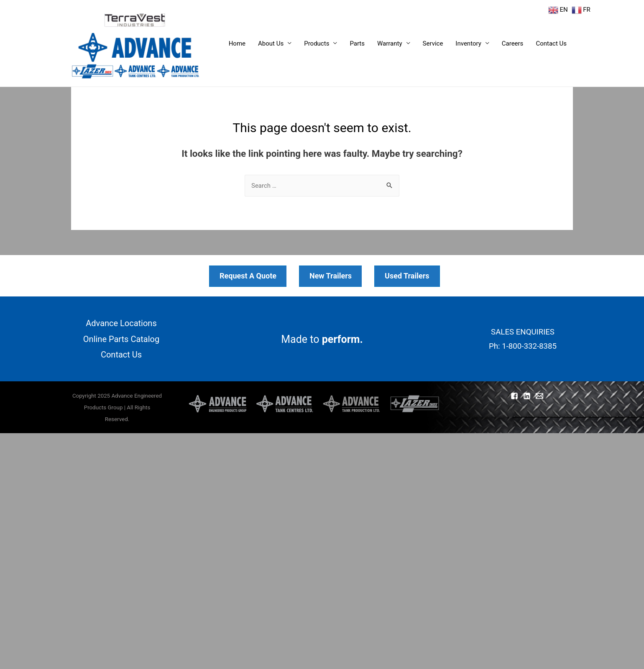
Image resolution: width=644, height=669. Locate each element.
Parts (357, 43)
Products (317, 43)
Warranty (390, 43)
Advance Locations (121, 323)
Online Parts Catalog (121, 339)
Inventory (468, 43)
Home (237, 43)
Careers (513, 43)
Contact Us (551, 43)
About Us (271, 43)
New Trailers (331, 276)
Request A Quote (248, 276)
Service (433, 43)
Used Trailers (407, 276)
